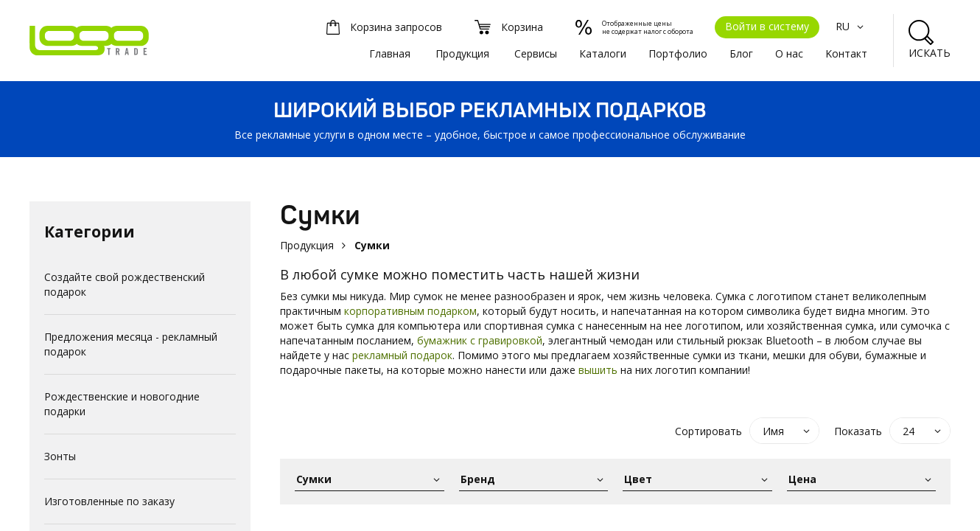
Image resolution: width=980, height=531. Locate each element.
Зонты (60, 456)
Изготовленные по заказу (109, 501)
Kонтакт (846, 53)
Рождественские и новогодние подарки (122, 404)
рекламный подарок (402, 355)
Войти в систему (767, 26)
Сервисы (536, 53)
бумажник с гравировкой (480, 340)
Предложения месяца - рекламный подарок (131, 344)
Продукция (462, 53)
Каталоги (603, 53)
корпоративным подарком (410, 311)
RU (851, 26)
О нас (789, 53)
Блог (741, 53)
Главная (390, 53)
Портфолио (678, 53)
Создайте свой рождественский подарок (125, 284)
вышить (598, 370)
